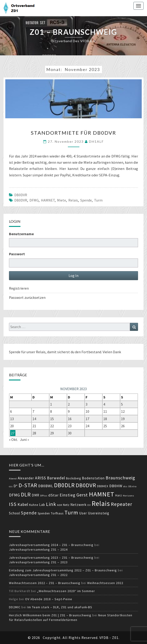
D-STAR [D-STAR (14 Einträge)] (28, 485)
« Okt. (13, 439)
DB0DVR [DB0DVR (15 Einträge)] (86, 485)
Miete (62, 200)
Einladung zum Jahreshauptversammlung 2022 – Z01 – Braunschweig (63, 570)
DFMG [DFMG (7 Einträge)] (14, 495)
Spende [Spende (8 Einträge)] (29, 513)
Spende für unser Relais (27, 352)
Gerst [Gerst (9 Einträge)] (82, 495)
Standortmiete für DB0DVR (73, 133)
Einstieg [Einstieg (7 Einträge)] (68, 495)
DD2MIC (15, 607)
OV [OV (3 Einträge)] (89, 505)
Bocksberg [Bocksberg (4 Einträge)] (73, 478)
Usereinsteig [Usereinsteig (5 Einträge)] (99, 513)
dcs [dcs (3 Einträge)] (125, 486)
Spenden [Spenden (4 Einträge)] (44, 513)
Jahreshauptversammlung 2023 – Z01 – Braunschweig (51, 558)
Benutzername (21, 234)
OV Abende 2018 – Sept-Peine (49, 599)
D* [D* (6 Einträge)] (16, 486)
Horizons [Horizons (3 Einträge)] (128, 496)
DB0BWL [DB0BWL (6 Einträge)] (46, 486)
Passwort (17, 254)
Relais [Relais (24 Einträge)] (101, 503)
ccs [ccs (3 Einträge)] (11, 486)
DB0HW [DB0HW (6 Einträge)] (116, 486)
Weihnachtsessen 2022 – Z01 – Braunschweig (45, 583)
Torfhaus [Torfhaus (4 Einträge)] (57, 513)
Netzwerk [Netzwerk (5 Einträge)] (78, 505)
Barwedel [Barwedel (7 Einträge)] (56, 478)
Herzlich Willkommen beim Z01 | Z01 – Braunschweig (50, 615)
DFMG (34, 200)
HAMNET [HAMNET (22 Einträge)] (102, 494)
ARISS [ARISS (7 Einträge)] (40, 478)
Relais (73, 200)
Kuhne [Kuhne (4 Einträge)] (34, 505)
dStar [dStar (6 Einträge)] (53, 495)
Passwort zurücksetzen (27, 297)
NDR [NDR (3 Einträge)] (60, 505)
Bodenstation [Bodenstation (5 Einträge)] (93, 478)
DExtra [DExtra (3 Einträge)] (133, 486)
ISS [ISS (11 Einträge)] (13, 504)
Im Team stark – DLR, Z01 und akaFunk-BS (60, 607)
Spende (86, 200)
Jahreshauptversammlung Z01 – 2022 (38, 575)
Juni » (24, 439)
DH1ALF (96, 141)
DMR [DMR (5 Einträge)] (36, 495)
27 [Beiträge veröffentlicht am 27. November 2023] (13, 433)
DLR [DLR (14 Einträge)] (26, 494)
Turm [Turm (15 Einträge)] (71, 512)
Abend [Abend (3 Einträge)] (13, 479)
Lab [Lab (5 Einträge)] (42, 505)
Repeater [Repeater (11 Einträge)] (122, 504)
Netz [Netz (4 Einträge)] (66, 505)
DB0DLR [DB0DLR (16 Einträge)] (64, 485)
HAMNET (48, 200)
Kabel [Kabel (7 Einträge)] (23, 505)
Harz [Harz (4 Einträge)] (119, 495)
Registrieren (19, 288)
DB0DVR (21, 195)
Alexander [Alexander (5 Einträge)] (26, 478)
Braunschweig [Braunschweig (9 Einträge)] (120, 478)
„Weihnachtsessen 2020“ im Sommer (66, 591)
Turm (98, 200)
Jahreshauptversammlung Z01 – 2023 (38, 562)
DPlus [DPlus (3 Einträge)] (44, 496)
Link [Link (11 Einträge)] (51, 504)
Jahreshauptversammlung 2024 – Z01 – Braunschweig (51, 545)
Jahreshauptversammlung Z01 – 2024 (38, 549)
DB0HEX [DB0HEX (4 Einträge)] (103, 486)
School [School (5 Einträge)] (14, 513)
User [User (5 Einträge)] (83, 513)
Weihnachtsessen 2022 (105, 583)
